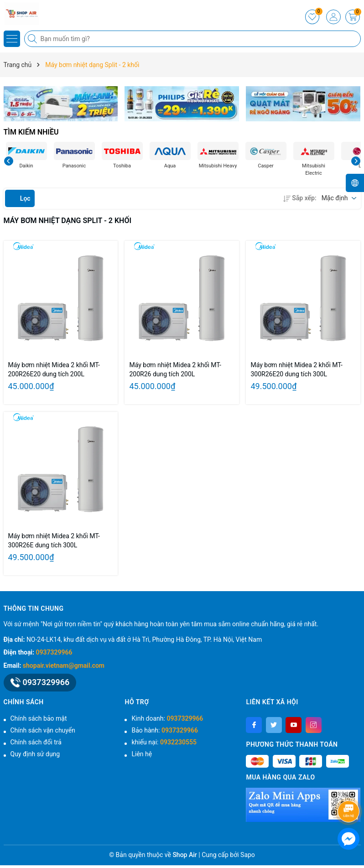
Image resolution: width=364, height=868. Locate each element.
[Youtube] (294, 725)
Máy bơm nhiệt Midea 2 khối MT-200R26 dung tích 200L (175, 369)
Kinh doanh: (167, 718)
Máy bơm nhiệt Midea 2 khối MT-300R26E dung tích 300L (54, 541)
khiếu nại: (164, 742)
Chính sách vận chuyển (43, 730)
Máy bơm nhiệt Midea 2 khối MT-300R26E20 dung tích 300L (296, 369)
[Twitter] (274, 725)
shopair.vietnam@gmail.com (64, 665)
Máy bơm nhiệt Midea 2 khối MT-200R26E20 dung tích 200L (54, 369)
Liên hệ (142, 754)
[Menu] (12, 39)
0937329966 (54, 652)
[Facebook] (254, 725)
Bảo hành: (164, 730)
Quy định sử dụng (35, 754)
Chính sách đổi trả (36, 742)
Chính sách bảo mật (39, 718)
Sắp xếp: (300, 198)
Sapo (248, 855)
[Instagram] (314, 725)
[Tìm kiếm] (33, 39)
